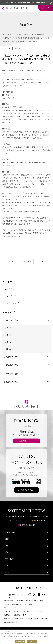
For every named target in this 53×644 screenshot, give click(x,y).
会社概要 (20, 601)
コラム (7, 604)
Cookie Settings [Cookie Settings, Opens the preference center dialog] (20, 641)
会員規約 (17, 615)
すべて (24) (9, 289)
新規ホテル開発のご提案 (34, 601)
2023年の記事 (11, 374)
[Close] (50, 632)
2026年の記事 (11, 320)
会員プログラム (27, 490)
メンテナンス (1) (12, 303)
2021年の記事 (11, 382)
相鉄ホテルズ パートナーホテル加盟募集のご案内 (21, 618)
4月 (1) (8, 328)
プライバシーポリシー (12, 608)
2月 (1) (8, 342)
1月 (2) (8, 349)
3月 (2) (8, 335)
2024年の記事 (11, 365)
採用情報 (44, 618)
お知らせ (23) (10, 296)
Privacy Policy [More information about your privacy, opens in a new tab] (12, 638)
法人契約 (39, 611)
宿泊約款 (7, 615)
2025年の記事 (11, 357)
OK (32, 641)
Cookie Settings (10, 622)
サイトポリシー (30, 604)
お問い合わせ (9, 601)
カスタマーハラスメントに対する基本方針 (19, 611)
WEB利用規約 (17, 604)
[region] (26, 637)
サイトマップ (28, 615)
